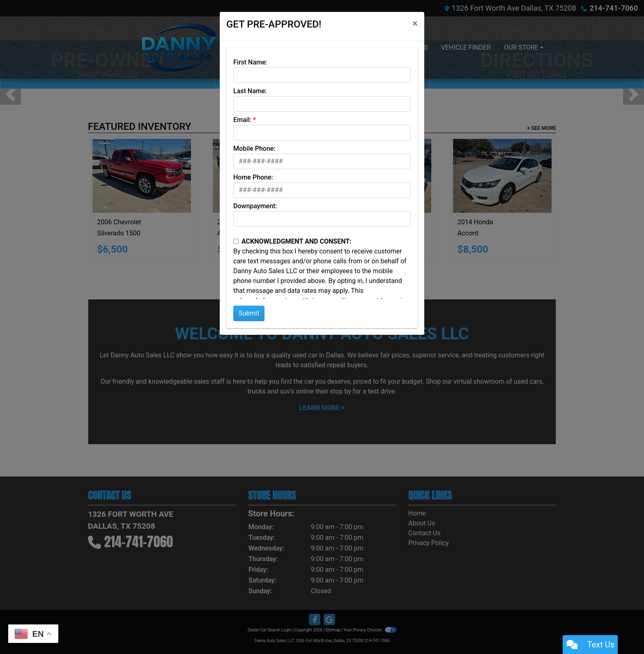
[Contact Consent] (236, 241)
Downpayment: (255, 206)
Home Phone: (253, 177)
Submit (249, 313)
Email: (242, 120)
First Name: (250, 62)
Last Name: (250, 91)
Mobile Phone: (254, 149)
